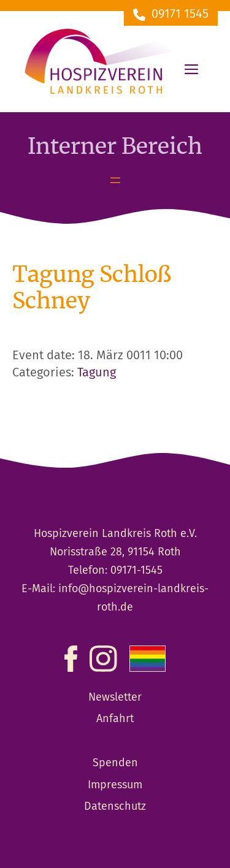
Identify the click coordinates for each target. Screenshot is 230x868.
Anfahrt (115, 719)
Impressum (115, 785)
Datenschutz (115, 807)
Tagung (97, 373)
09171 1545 (180, 14)
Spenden (115, 763)
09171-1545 (136, 571)
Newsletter (115, 698)
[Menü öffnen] (115, 180)
